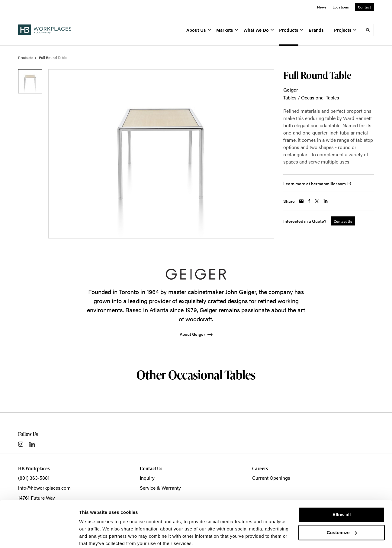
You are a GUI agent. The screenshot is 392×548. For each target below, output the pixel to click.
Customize (342, 508)
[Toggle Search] (368, 30)
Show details (93, 536)
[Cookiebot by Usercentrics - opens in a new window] (39, 536)
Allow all (342, 491)
